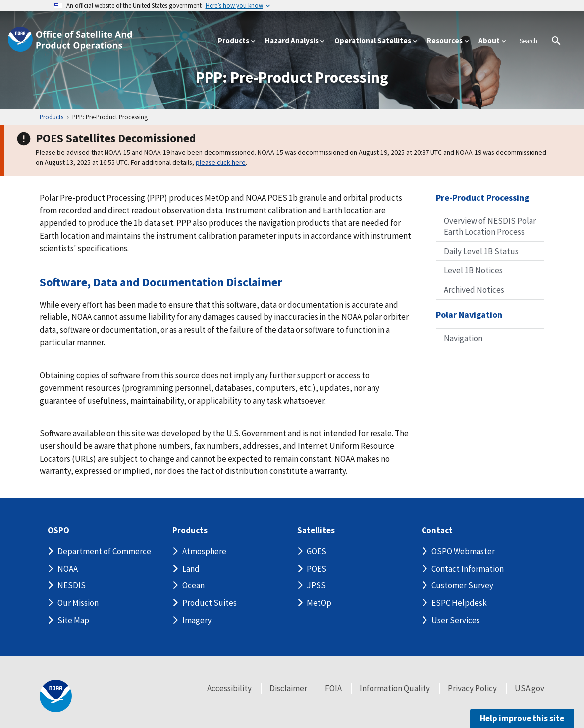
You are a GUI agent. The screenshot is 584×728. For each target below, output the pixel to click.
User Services (456, 620)
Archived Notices (474, 290)
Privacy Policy (472, 688)
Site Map (73, 620)
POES (317, 569)
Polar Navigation (469, 315)
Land (191, 569)
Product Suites (210, 603)
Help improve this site (522, 718)
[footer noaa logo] (56, 696)
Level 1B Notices (473, 270)
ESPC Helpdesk (459, 603)
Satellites (316, 531)
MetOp (319, 603)
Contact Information (468, 569)
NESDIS (72, 585)
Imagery (197, 620)
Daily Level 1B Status (481, 251)
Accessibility (229, 688)
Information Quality (395, 688)
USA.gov (530, 688)
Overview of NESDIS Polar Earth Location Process (490, 226)
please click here (221, 162)
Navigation (463, 338)
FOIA (333, 688)
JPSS (316, 585)
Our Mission (78, 603)
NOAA (68, 569)
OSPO (58, 531)
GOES (317, 551)
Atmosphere (204, 551)
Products (190, 531)
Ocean (193, 585)
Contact (437, 531)
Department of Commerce (104, 551)
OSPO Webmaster (463, 551)
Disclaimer (288, 688)
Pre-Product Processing (482, 197)
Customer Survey (462, 585)
